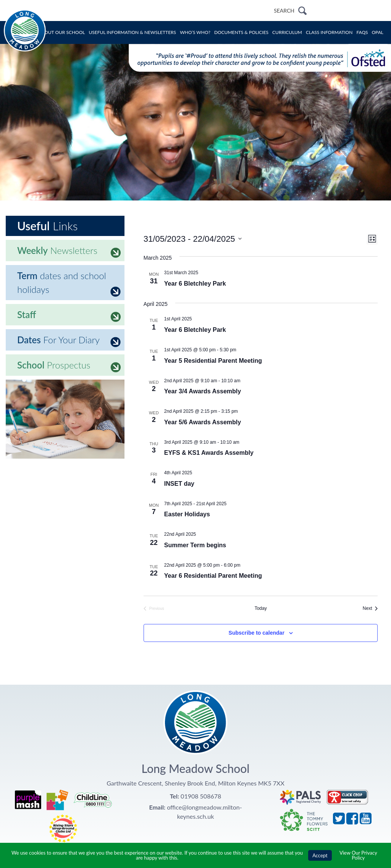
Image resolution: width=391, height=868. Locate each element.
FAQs (362, 32)
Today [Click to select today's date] (261, 608)
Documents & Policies (241, 32)
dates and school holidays (69, 283)
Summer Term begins (195, 545)
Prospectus (69, 366)
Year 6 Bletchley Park (195, 284)
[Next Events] (370, 609)
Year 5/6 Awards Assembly (203, 422)
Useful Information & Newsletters (133, 32)
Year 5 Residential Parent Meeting (213, 361)
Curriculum (287, 32)
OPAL (378, 32)
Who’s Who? (195, 32)
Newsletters (69, 251)
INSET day (179, 484)
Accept (320, 855)
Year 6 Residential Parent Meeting (213, 576)
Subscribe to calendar (257, 633)
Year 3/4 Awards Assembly (203, 391)
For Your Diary (69, 341)
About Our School (61, 32)
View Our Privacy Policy (358, 855)
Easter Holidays (187, 514)
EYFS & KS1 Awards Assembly (209, 453)
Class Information (329, 32)
